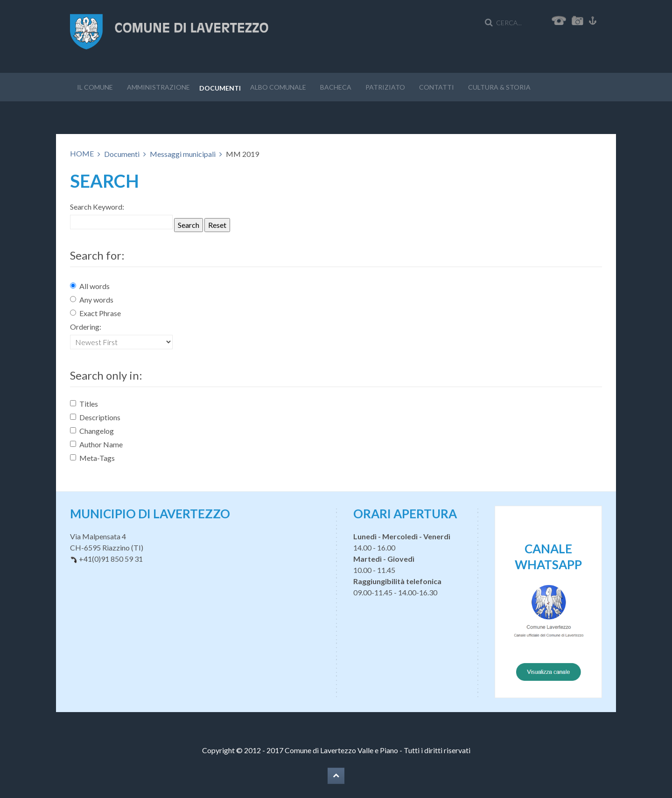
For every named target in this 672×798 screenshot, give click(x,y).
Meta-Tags (92, 458)
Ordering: (86, 327)
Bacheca (336, 87)
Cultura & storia (499, 87)
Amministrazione (158, 87)
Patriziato (385, 87)
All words (90, 286)
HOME (82, 153)
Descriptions (95, 417)
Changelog (92, 431)
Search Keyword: (97, 207)
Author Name (96, 444)
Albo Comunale (278, 87)
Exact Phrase (95, 313)
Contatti (437, 87)
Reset (217, 225)
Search (189, 225)
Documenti (220, 88)
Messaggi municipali (183, 154)
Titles (84, 404)
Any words (92, 300)
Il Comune (95, 87)
